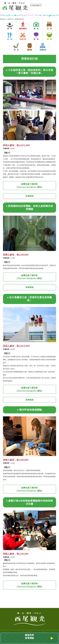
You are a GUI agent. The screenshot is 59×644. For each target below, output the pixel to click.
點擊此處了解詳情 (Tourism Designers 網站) (30, 186)
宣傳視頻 (29, 196)
